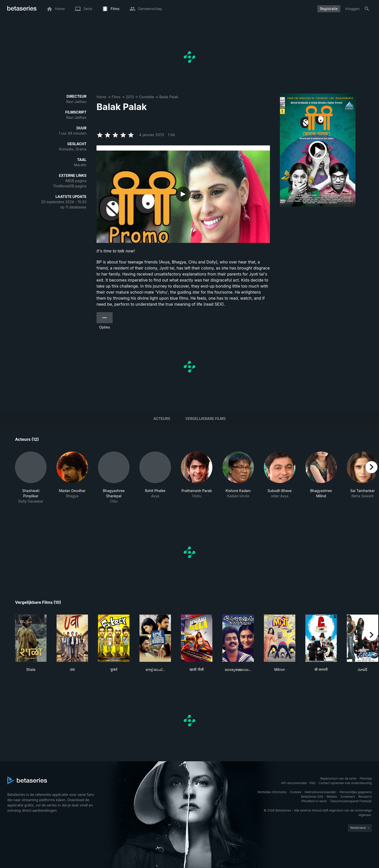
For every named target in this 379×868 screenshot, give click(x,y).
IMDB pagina (76, 181)
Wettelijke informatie (272, 792)
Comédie (146, 97)
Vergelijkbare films (205, 419)
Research (365, 797)
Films (116, 97)
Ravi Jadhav (76, 102)
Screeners (348, 797)
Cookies (296, 792)
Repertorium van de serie (338, 778)
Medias (332, 797)
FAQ (312, 783)
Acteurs (162, 419)
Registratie (329, 9)
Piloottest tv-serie (314, 801)
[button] (31, 478)
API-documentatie (294, 783)
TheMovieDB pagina (70, 186)
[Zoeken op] (367, 9)
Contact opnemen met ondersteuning (345, 783)
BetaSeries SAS (312, 797)
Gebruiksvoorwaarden (320, 792)
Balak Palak (169, 97)
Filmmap (366, 778)
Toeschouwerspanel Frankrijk (351, 801)
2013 (130, 97)
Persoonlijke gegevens (356, 792)
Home (101, 97)
